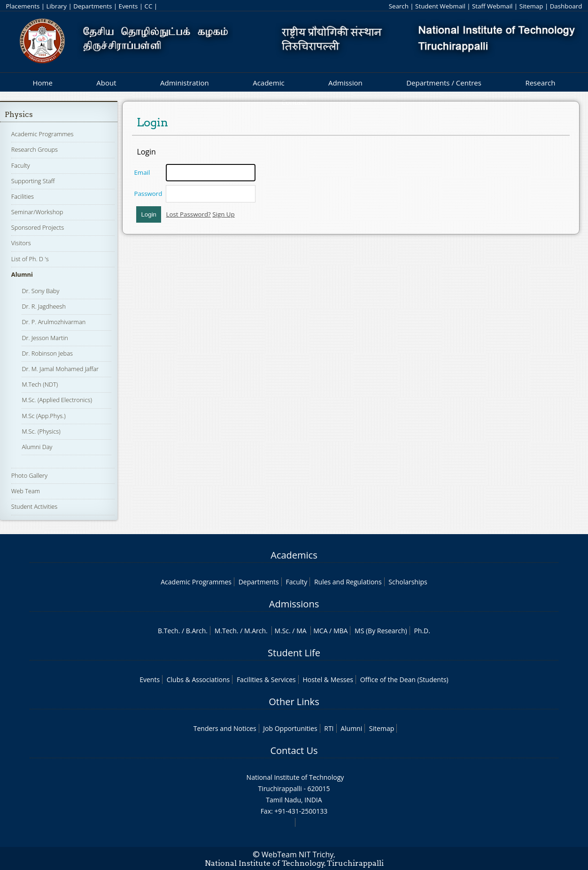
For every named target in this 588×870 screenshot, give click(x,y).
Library (57, 6)
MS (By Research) (381, 631)
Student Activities (35, 506)
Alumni (22, 274)
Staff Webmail (492, 6)
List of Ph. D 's (30, 259)
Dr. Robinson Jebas (47, 353)
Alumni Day (37, 447)
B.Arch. (197, 631)
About (106, 83)
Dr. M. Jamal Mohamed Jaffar (60, 369)
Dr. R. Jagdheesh (44, 306)
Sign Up (223, 214)
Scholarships (408, 582)
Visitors (21, 243)
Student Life (294, 653)
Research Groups (35, 149)
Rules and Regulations (348, 582)
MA (301, 631)
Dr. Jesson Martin (45, 338)
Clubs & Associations (198, 680)
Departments (93, 6)
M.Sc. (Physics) (41, 431)
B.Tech (168, 631)
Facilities (23, 196)
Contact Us (294, 750)
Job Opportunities (290, 728)
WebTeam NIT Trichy (298, 854)
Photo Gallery (29, 475)
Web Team (26, 491)
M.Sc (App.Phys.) (43, 416)
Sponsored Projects (38, 227)
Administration (185, 83)
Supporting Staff (33, 181)
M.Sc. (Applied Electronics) (57, 400)
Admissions (294, 604)
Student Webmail (440, 6)
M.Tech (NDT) (40, 384)
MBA (341, 631)
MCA (320, 631)
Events (128, 6)
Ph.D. (422, 631)
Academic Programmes (43, 134)
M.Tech (226, 631)
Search (399, 6)
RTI (329, 728)
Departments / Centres (444, 83)
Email (142, 172)
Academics (294, 555)
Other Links (294, 702)
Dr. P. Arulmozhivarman (54, 322)
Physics (19, 114)
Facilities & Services (266, 680)
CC (149, 6)
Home (42, 83)
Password (148, 194)
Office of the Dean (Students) (404, 680)
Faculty (21, 165)
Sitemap (531, 6)
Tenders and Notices (225, 728)
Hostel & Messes (328, 680)
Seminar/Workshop (37, 212)
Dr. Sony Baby (40, 291)
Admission (345, 83)
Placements (23, 6)
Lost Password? (188, 214)
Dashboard (566, 6)
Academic (268, 83)
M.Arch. (256, 631)
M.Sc (282, 631)
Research (540, 83)
